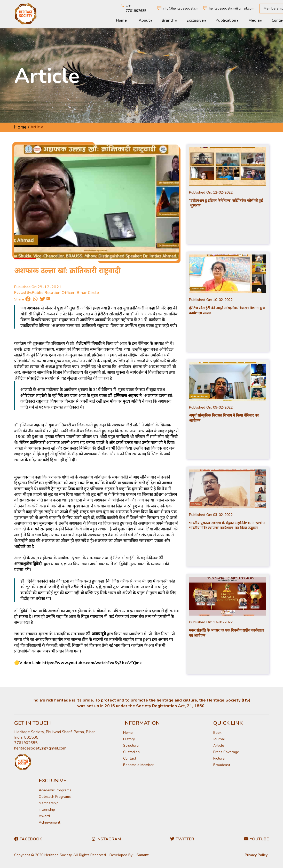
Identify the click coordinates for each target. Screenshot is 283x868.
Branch (168, 20)
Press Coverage (226, 752)
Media (254, 20)
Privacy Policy (256, 855)
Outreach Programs (55, 797)
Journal (219, 739)
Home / (22, 127)
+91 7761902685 (136, 8)
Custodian (131, 752)
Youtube (256, 839)
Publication (226, 20)
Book (217, 733)
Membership (49, 803)
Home (121, 20)
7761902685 (26, 743)
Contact (130, 758)
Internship (47, 810)
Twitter (182, 839)
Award (44, 816)
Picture (219, 758)
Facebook (28, 839)
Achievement (49, 822)
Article (219, 746)
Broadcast (222, 765)
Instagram (106, 839)
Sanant (143, 855)
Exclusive (195, 20)
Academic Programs (55, 790)
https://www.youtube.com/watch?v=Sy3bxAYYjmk (92, 663)
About (144, 20)
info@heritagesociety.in (181, 9)
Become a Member (138, 765)
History (129, 739)
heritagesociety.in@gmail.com (232, 9)
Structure (131, 746)
